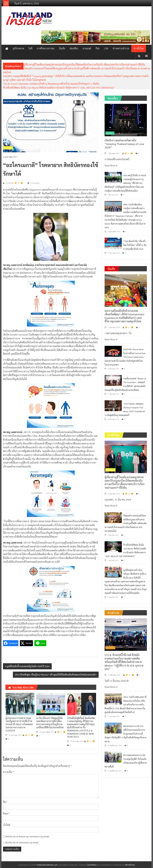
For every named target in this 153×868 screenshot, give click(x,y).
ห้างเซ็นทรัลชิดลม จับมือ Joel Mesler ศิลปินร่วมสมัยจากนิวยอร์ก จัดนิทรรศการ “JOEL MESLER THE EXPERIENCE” (59, 88)
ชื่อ (5, 802)
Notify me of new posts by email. (22, 842)
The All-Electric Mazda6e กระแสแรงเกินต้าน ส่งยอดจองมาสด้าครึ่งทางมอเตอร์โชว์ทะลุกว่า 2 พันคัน (51, 84)
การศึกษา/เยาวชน (46, 48)
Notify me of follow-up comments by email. (28, 836)
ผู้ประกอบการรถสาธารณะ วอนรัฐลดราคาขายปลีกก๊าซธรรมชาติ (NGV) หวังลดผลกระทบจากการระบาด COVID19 (19, 724)
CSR (106, 48)
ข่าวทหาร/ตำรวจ (121, 48)
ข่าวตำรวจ (110, 648)
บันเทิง (62, 48)
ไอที (30, 48)
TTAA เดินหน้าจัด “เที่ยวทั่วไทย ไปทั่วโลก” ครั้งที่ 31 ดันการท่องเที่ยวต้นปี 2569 (135, 245)
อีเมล (6, 813)
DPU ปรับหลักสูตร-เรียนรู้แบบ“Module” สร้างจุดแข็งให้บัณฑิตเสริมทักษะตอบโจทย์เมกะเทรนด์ (55, 675)
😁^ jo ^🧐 (29, 735)
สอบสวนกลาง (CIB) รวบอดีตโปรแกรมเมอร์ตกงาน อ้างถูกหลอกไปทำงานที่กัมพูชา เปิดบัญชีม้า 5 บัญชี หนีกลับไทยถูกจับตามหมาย (126, 734)
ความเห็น (8, 772)
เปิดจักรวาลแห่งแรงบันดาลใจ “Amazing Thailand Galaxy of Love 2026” (124, 144)
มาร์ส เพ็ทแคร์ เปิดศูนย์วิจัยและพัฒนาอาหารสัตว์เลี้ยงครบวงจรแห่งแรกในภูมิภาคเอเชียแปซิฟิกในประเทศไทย (50, 723)
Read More (111, 165)
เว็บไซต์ (7, 825)
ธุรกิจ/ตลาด (18, 48)
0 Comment (34, 183)
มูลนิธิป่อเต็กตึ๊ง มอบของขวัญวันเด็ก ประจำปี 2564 (28, 666)
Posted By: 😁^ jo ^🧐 (14, 183)
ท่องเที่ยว (74, 48)
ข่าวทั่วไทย (139, 48)
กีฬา (98, 48)
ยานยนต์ (87, 48)
